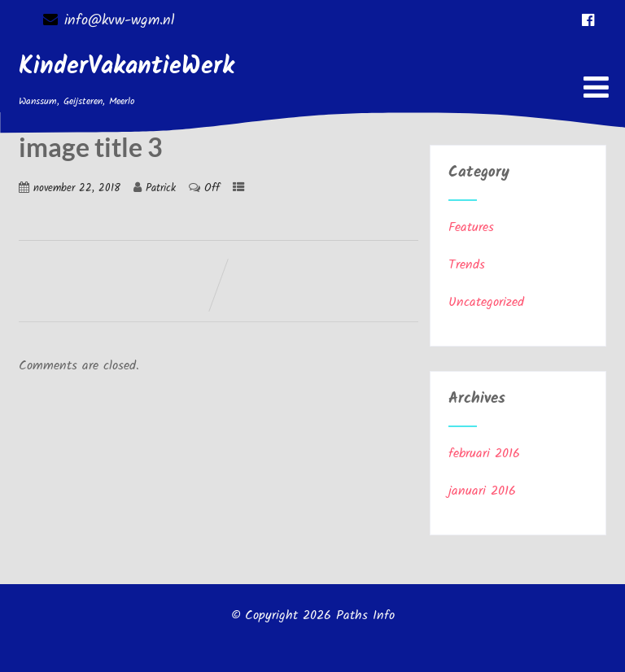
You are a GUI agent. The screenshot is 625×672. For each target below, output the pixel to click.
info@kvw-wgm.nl (109, 21)
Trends (467, 265)
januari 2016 (482, 491)
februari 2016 (484, 454)
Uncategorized (486, 302)
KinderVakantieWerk (127, 67)
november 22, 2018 (77, 188)
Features (471, 227)
